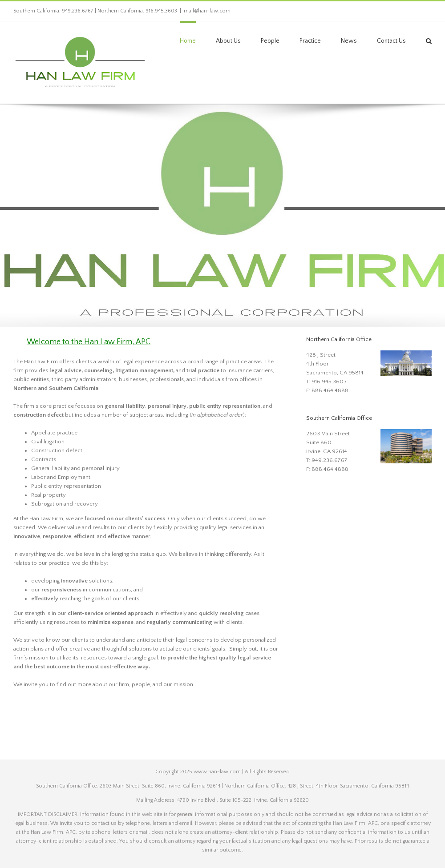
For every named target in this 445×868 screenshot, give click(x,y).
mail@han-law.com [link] (207, 11)
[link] (80, 62)
